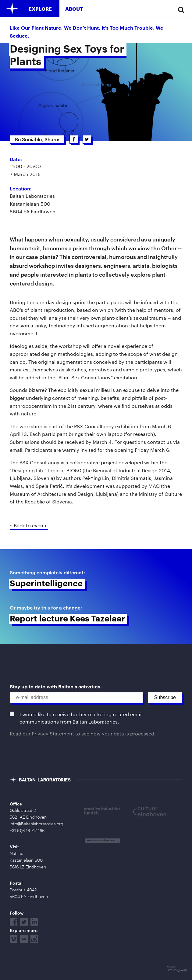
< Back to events (29, 525)
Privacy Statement (53, 733)
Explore (40, 9)
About (74, 9)
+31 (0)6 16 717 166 (27, 831)
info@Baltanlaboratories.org (37, 824)
